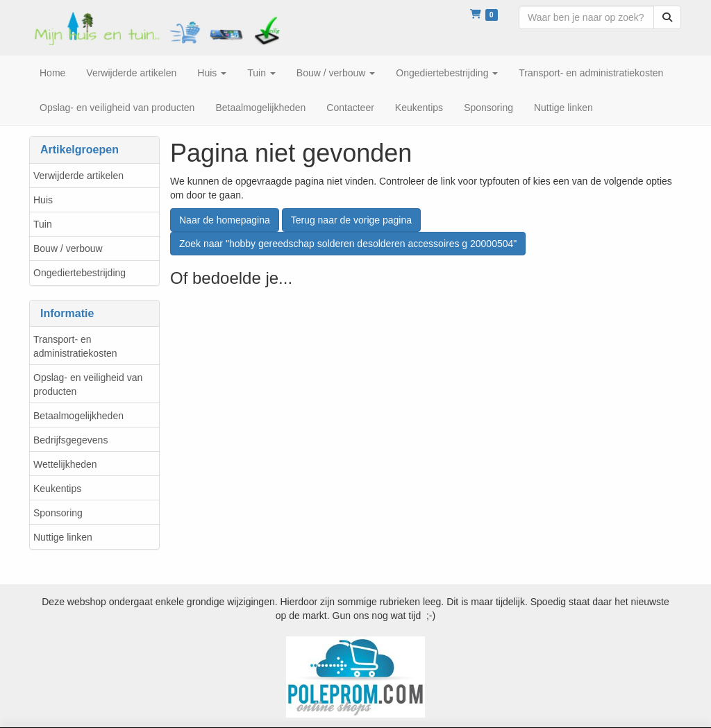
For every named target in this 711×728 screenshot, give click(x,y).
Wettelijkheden (65, 464)
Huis (43, 200)
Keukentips (57, 489)
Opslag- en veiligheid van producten (88, 384)
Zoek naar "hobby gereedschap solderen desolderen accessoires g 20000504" (348, 244)
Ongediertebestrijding (80, 273)
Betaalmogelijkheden (78, 416)
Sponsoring (58, 513)
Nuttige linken (63, 537)
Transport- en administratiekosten (75, 346)
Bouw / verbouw (68, 248)
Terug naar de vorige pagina (351, 220)
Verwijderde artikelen (78, 176)
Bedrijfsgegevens (70, 440)
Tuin (43, 224)
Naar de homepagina (225, 220)
